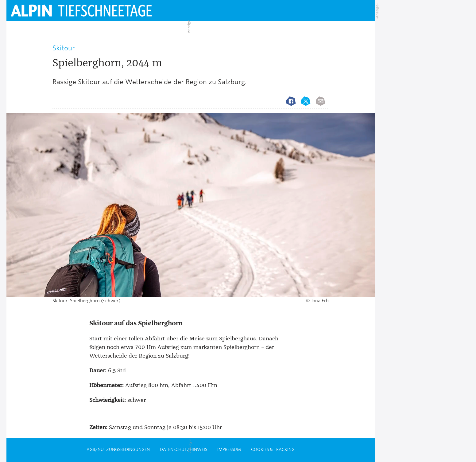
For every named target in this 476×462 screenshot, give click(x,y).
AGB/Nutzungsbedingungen (118, 450)
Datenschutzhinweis (184, 450)
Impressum (229, 450)
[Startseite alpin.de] (99, 11)
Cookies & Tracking (273, 450)
